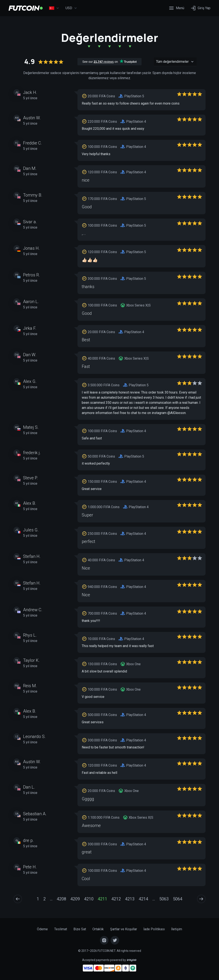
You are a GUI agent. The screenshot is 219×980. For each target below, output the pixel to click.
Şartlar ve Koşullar (124, 929)
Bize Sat (80, 929)
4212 (116, 899)
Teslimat (61, 929)
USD (71, 8)
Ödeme (42, 929)
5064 (178, 899)
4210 (89, 899)
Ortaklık (98, 929)
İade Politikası (154, 929)
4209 (75, 899)
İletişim (177, 929)
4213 (130, 899)
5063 (164, 899)
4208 (61, 899)
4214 (143, 899)
